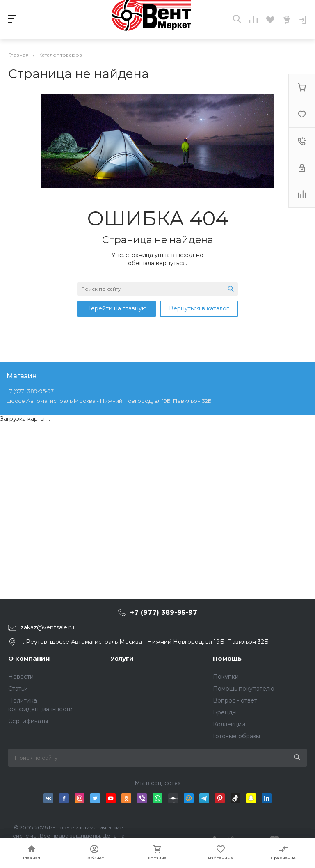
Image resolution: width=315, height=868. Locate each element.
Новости (21, 677)
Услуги (122, 658)
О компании (29, 658)
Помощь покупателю (244, 689)
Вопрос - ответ (235, 700)
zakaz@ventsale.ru (47, 627)
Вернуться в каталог (199, 308)
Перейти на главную (116, 308)
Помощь (227, 658)
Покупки (226, 677)
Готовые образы (236, 736)
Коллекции (229, 724)
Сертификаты (28, 721)
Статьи (18, 689)
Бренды (225, 712)
